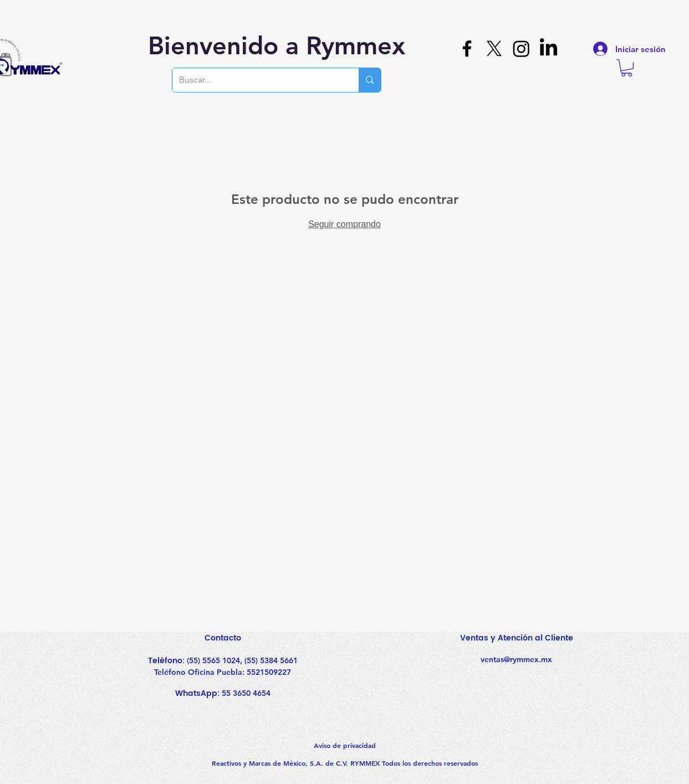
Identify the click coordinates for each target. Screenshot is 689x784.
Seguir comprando (344, 224)
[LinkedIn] (548, 48)
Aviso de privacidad (345, 745)
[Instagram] (521, 48)
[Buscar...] (257, 80)
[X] (494, 48)
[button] (627, 68)
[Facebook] (467, 48)
